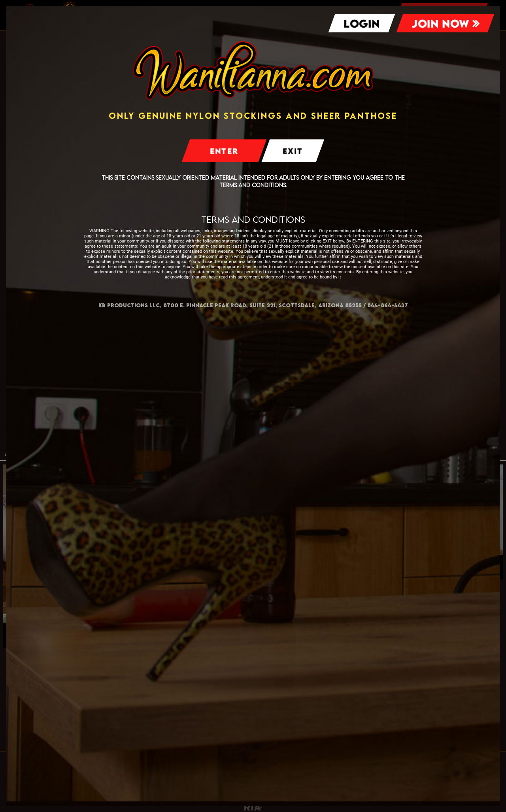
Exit (293, 151)
